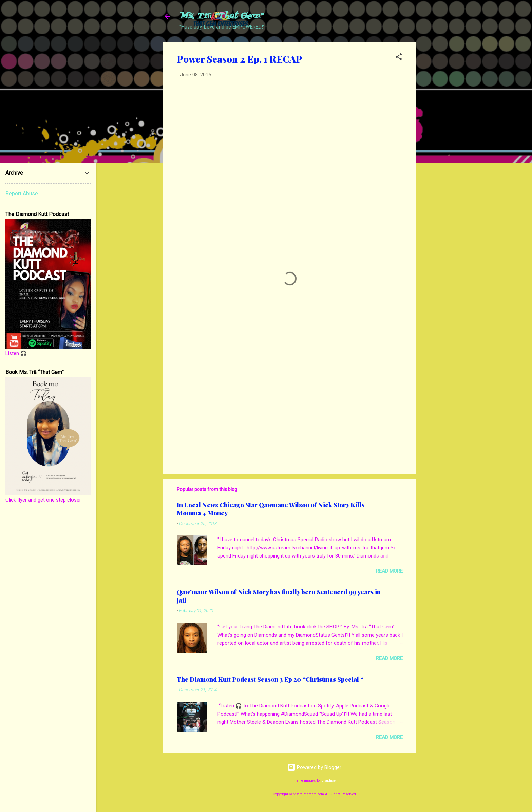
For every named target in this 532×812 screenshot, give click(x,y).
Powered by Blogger (314, 767)
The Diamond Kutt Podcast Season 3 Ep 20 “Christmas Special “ (270, 679)
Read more (389, 571)
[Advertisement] (443, 144)
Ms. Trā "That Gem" (221, 16)
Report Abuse (22, 194)
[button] (399, 58)
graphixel (329, 781)
